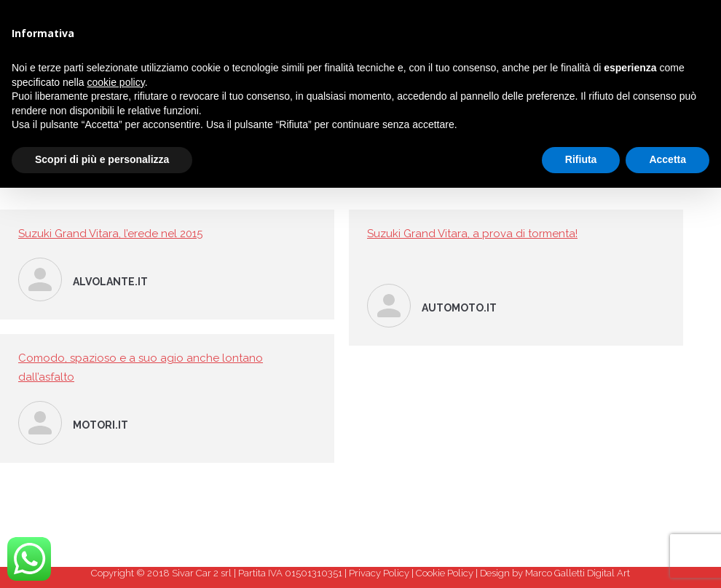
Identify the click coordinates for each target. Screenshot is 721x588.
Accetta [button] (667, 159)
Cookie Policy (445, 573)
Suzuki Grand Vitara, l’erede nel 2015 (110, 234)
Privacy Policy (379, 573)
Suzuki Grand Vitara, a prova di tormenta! (472, 234)
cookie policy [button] (116, 82)
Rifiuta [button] (581, 159)
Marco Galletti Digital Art (578, 573)
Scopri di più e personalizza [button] (102, 159)
